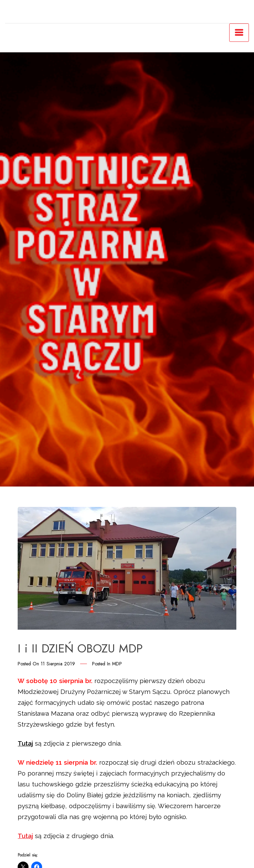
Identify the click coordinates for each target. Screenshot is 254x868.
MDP (117, 664)
